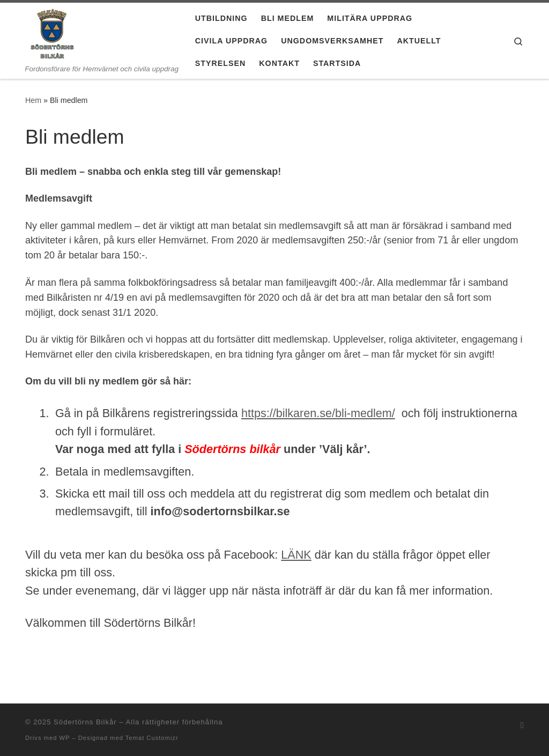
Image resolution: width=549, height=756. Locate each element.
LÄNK (296, 555)
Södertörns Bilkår (85, 722)
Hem (33, 100)
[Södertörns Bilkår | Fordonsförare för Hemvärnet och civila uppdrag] (52, 34)
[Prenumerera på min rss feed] (522, 725)
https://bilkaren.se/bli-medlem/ (318, 413)
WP (64, 738)
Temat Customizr (152, 738)
